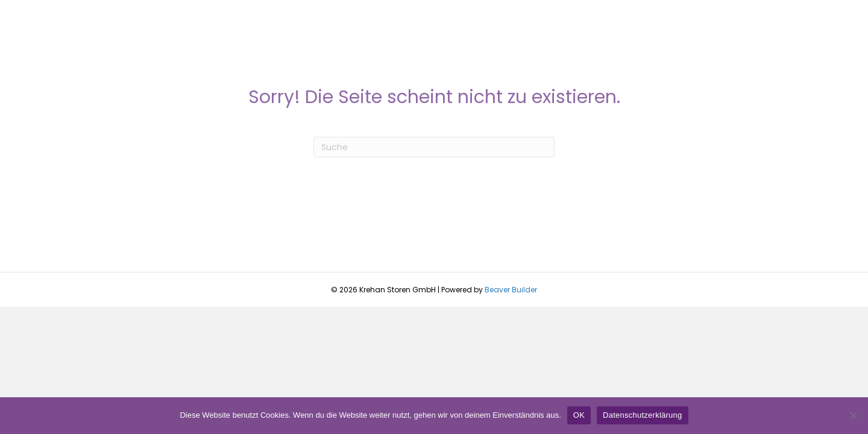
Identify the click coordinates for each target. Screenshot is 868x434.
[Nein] (853, 415)
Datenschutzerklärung (642, 415)
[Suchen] (434, 147)
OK (579, 415)
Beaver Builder (511, 290)
